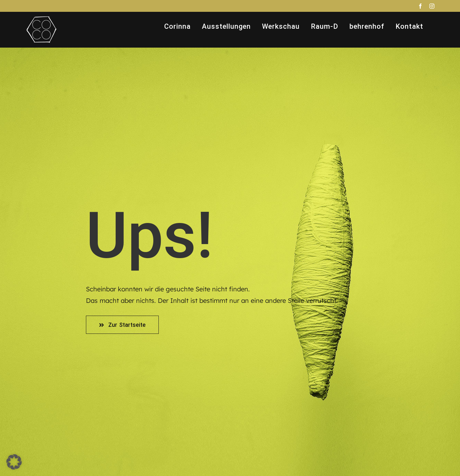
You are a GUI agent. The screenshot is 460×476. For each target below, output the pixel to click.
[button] (14, 462)
